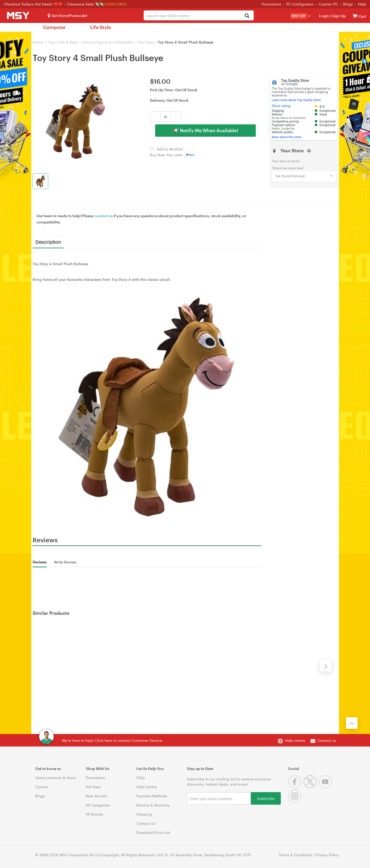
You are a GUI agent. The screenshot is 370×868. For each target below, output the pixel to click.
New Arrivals (96, 796)
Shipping (144, 814)
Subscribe (266, 798)
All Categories (98, 805)
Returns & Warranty (153, 805)
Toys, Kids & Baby (63, 42)
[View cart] (355, 16)
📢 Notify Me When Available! (206, 130)
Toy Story (146, 42)
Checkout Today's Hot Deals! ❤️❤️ (34, 4)
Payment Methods (152, 796)
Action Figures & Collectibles (108, 42)
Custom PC (328, 4)
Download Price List (153, 832)
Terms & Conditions (296, 855)
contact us (104, 216)
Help (362, 4)
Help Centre (147, 787)
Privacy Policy (327, 855)
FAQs (141, 778)
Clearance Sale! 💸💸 (85, 4)
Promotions (271, 4)
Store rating (281, 106)
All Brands (95, 814)
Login (324, 16)
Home (38, 42)
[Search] (247, 16)
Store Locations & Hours (56, 778)
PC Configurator (300, 4)
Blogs (348, 4)
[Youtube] (326, 787)
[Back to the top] (352, 723)
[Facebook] (296, 787)
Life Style (101, 27)
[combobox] (199, 15)
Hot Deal (93, 787)
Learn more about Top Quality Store (296, 100)
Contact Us (146, 823)
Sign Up (338, 16)
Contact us (327, 740)
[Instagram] (295, 801)
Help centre (295, 740)
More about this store (287, 137)
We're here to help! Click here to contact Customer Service (112, 740)
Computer (54, 27)
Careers (42, 787)
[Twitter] (311, 787)
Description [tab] (48, 242)
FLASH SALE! (116, 4)
